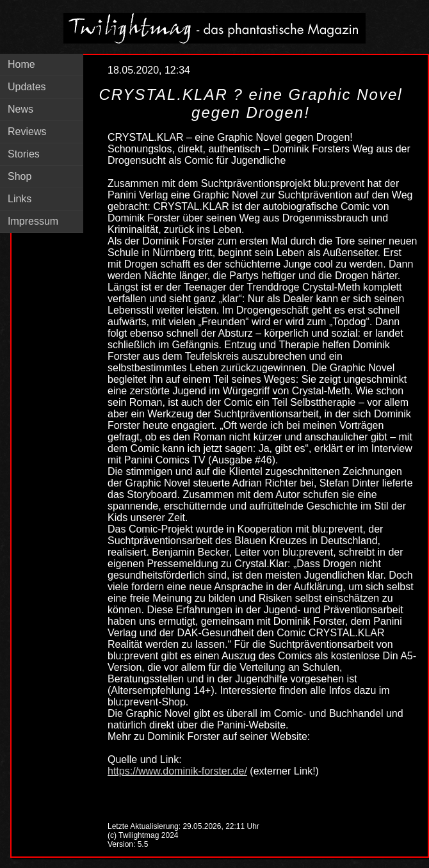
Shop (20, 176)
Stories (24, 154)
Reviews (27, 132)
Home (21, 64)
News (20, 109)
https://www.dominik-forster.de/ (177, 771)
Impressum (33, 221)
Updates (27, 87)
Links (20, 199)
